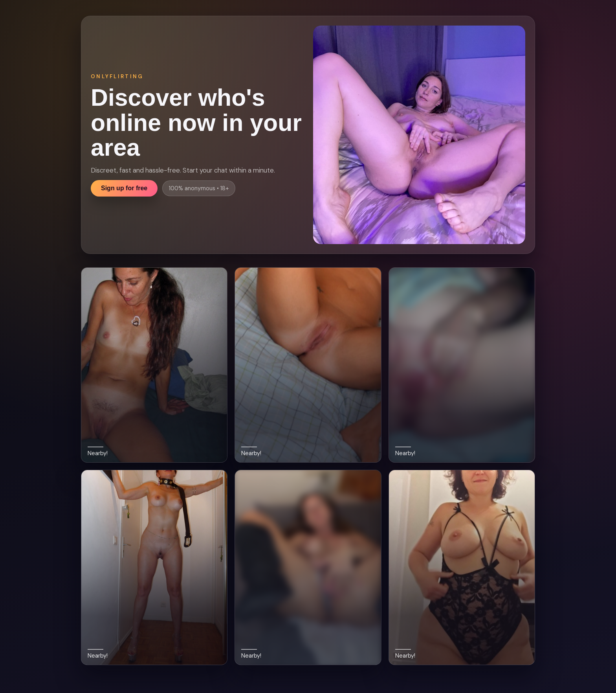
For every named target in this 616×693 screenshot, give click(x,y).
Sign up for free (124, 188)
